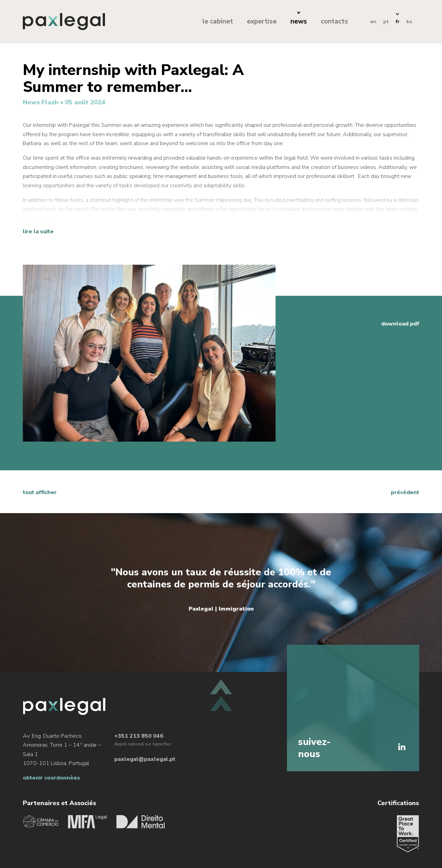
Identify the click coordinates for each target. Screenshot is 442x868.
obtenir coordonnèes (51, 779)
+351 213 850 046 (139, 737)
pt (386, 21)
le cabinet (218, 21)
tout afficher (40, 492)
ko (409, 21)
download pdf (400, 324)
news (299, 21)
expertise (262, 21)
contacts (334, 21)
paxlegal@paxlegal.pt (145, 760)
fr (398, 21)
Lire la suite (38, 232)
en (373, 21)
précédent (405, 492)
